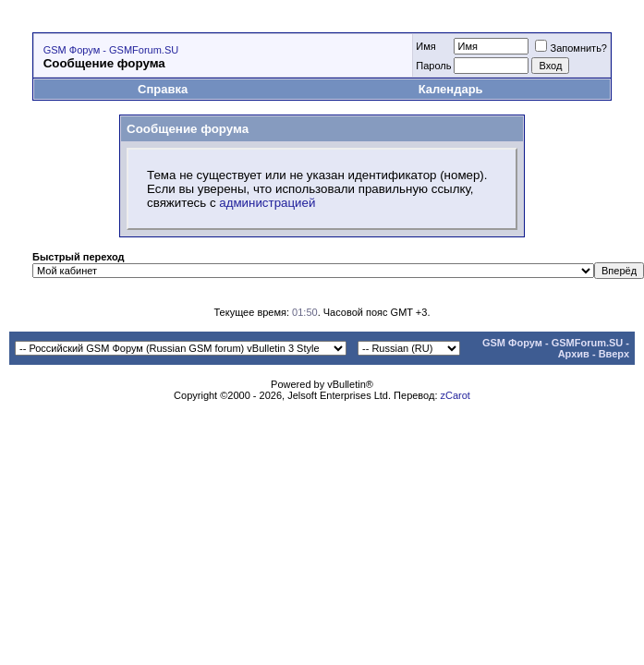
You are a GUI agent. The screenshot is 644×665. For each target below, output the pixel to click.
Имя (425, 46)
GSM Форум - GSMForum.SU (111, 50)
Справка (163, 89)
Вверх (614, 354)
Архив (574, 354)
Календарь (451, 89)
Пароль (433, 66)
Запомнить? (571, 48)
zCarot (456, 395)
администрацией (267, 203)
